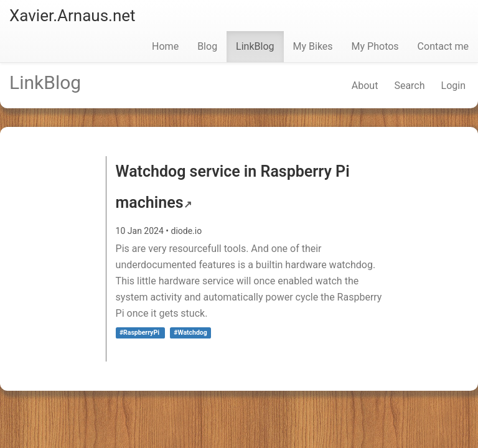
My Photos (375, 46)
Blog (207, 46)
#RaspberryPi (140, 333)
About (365, 86)
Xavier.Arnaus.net (73, 16)
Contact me (443, 46)
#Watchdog (190, 333)
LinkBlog (255, 46)
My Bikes (313, 46)
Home (165, 46)
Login (453, 86)
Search (409, 86)
